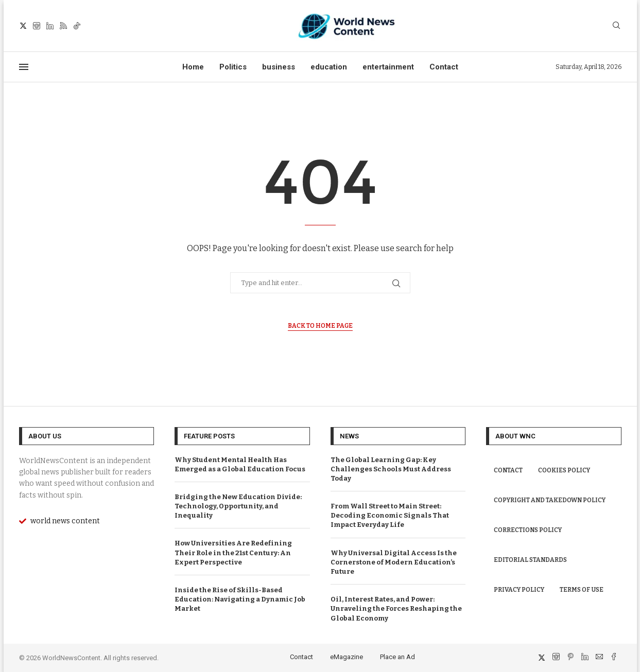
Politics (233, 67)
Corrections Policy (528, 530)
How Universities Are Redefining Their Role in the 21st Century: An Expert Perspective (233, 552)
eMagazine (347, 657)
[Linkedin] (50, 26)
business (279, 67)
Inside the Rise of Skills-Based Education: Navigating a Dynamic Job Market (240, 599)
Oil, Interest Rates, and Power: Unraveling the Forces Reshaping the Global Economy (396, 608)
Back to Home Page (320, 326)
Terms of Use (582, 590)
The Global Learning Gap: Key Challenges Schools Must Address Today (391, 469)
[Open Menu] (24, 67)
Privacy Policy (519, 590)
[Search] (616, 26)
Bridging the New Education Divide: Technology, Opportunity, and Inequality (238, 506)
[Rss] (63, 26)
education (329, 67)
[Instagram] (37, 26)
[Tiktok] (77, 26)
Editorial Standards (530, 560)
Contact (444, 67)
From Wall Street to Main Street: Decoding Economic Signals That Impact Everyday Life (390, 515)
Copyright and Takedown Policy (550, 500)
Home (193, 67)
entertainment (388, 67)
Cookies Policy (564, 470)
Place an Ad (397, 657)
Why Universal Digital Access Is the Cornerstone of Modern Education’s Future (394, 562)
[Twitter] (23, 26)
